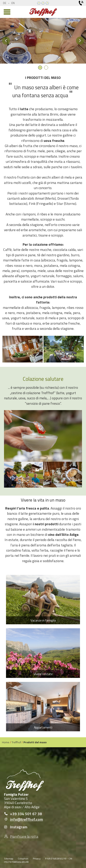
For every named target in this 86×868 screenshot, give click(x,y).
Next (80, 41)
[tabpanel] (43, 41)
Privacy (37, 859)
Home (6, 742)
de (5, 3)
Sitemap (9, 859)
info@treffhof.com (26, 819)
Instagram (19, 827)
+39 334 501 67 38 (26, 814)
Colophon (23, 859)
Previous (6, 41)
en (13, 3)
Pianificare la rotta (24, 836)
